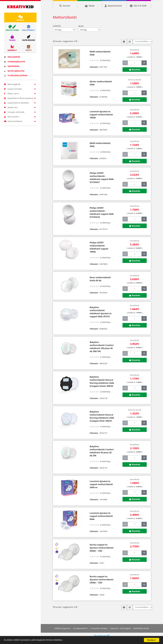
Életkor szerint (20, 94)
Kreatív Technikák (20, 89)
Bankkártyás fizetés (141, 628)
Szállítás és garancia (62, 628)
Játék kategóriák (20, 84)
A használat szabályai (99, 628)
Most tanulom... (20, 117)
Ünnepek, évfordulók (20, 112)
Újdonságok (12, 66)
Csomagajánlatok (15, 62)
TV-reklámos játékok (16, 75)
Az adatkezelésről (80, 628)
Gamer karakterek (20, 121)
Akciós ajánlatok (14, 71)
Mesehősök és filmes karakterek (20, 98)
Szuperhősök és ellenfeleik (20, 103)
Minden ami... (20, 107)
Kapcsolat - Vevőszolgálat (120, 628)
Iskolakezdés (12, 57)
